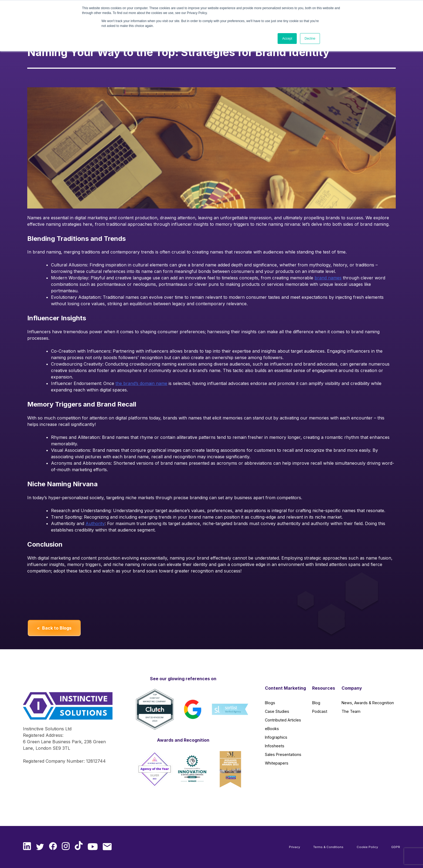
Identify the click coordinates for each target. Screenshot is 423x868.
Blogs (270, 703)
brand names (328, 278)
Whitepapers (277, 763)
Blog (316, 703)
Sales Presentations (283, 754)
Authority (95, 523)
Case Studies (277, 711)
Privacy (294, 847)
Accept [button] (287, 39)
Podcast (320, 711)
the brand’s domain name (141, 383)
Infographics (276, 737)
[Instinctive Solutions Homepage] (65, 709)
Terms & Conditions (328, 847)
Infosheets (275, 746)
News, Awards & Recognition (368, 703)
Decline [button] (310, 39)
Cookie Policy (367, 847)
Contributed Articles (283, 720)
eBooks (272, 729)
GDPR (396, 847)
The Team (351, 711)
